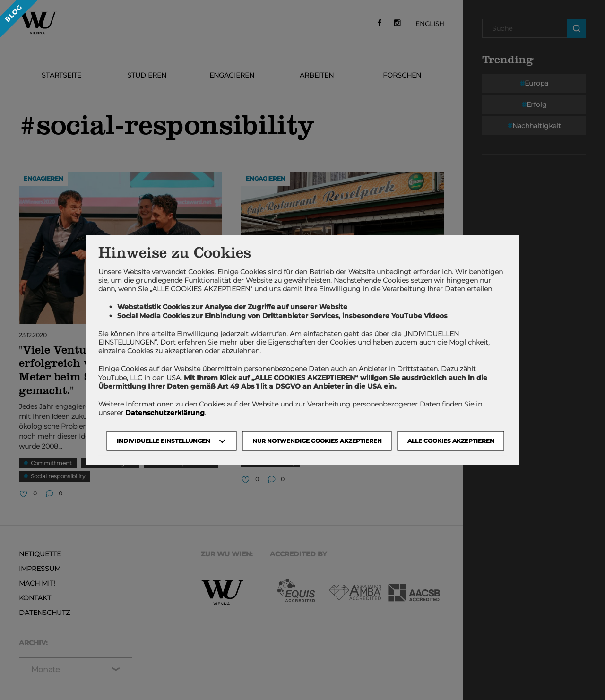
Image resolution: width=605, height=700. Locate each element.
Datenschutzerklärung (165, 413)
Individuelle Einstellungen (164, 441)
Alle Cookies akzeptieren (451, 441)
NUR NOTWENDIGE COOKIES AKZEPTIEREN (317, 441)
